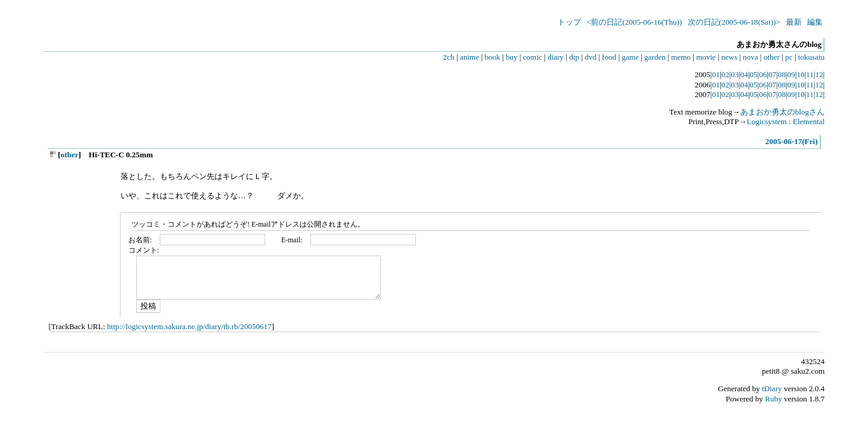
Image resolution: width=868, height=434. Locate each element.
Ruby (773, 399)
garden (655, 57)
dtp (574, 57)
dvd (591, 57)
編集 (815, 22)
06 (763, 74)
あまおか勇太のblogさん (782, 112)
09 (791, 74)
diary (555, 57)
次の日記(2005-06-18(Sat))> (734, 22)
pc (789, 57)
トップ (569, 22)
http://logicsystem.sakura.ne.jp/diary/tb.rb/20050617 (190, 326)
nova (750, 57)
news (730, 57)
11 (810, 74)
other (772, 57)
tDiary (772, 388)
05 (754, 74)
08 (782, 74)
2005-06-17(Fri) (792, 141)
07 (772, 74)
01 (716, 74)
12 (819, 74)
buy (512, 57)
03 (734, 74)
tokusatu (811, 57)
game (631, 57)
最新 (794, 22)
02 (725, 74)
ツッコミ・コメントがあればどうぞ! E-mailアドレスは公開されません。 (248, 225)
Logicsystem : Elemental (786, 121)
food (609, 57)
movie (706, 57)
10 (801, 74)
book (492, 57)
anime (470, 57)
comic (533, 57)
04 (744, 74)
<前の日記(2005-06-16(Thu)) (634, 22)
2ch (449, 57)
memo (681, 57)
